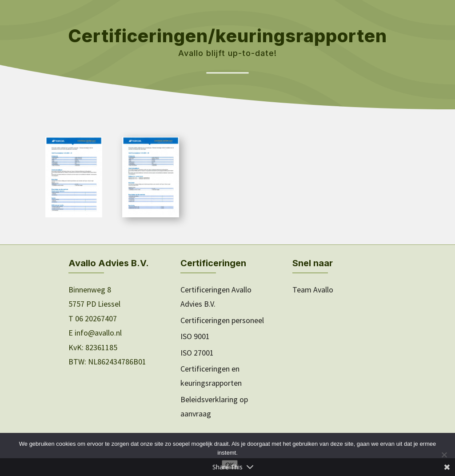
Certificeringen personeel (222, 320)
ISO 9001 (195, 336)
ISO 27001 (197, 353)
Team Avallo (313, 290)
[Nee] (444, 455)
